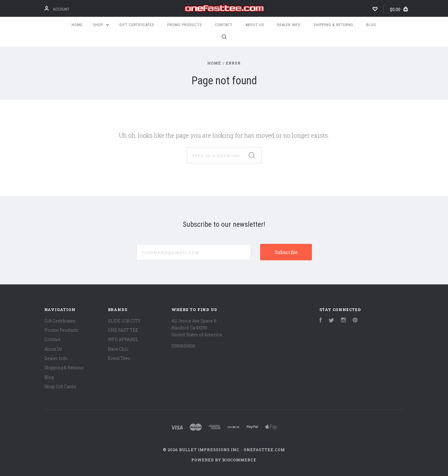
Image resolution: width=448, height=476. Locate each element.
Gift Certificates (137, 25)
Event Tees (119, 358)
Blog (371, 25)
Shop (101, 25)
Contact (224, 25)
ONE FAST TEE (123, 330)
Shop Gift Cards (60, 386)
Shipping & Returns (333, 25)
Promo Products (185, 25)
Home (77, 25)
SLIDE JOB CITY (124, 321)
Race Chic (118, 349)
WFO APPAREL (123, 339)
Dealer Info (289, 25)
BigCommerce (239, 460)
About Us (255, 25)
